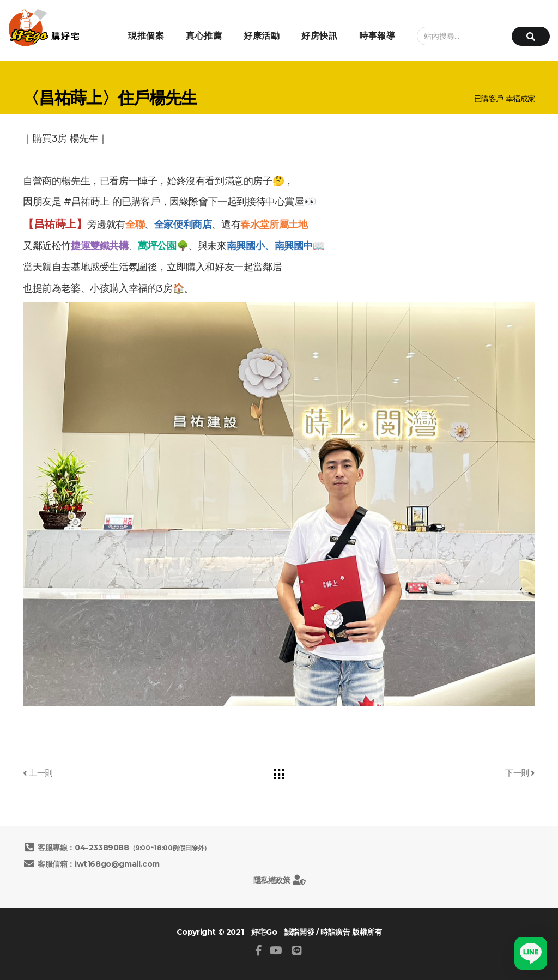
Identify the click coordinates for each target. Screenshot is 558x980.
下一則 (520, 773)
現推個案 (146, 36)
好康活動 (262, 36)
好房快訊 (319, 36)
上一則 (38, 773)
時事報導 (377, 36)
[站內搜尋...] (478, 36)
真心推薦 (204, 36)
